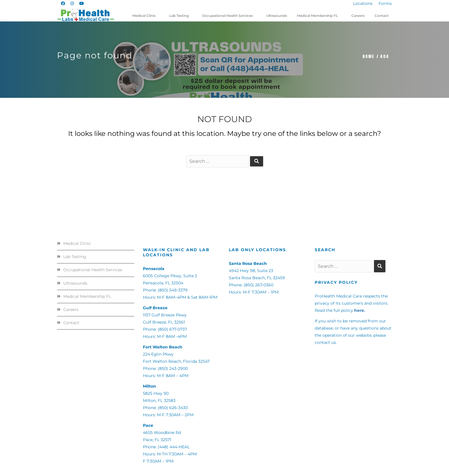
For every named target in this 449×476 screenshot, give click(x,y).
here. (360, 310)
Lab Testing (75, 257)
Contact (71, 323)
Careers (71, 310)
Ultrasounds (75, 283)
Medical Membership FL (87, 296)
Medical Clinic (77, 243)
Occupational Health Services (93, 270)
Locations (363, 3)
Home (369, 56)
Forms (385, 3)
